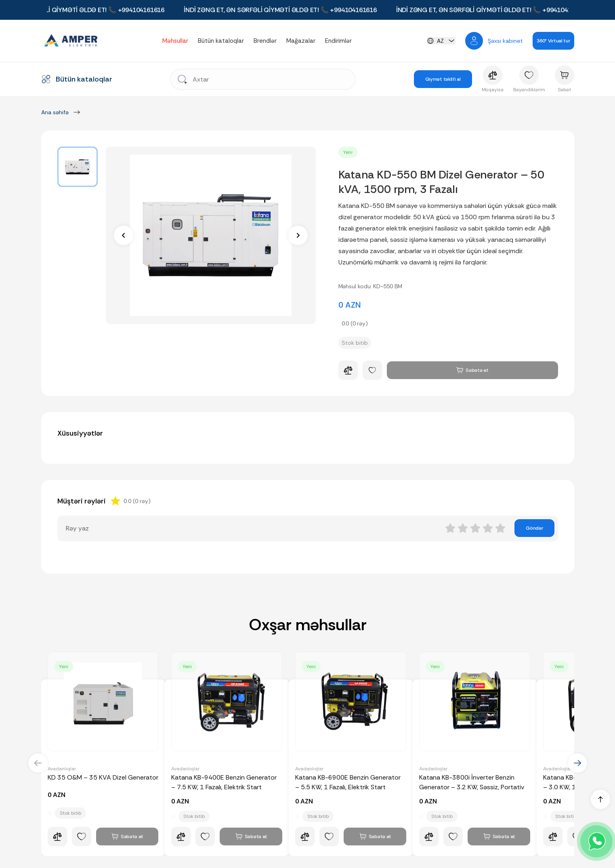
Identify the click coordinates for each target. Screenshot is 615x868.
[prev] (124, 235)
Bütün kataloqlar (221, 41)
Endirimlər (338, 41)
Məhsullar (175, 41)
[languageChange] (441, 41)
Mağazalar (301, 41)
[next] (298, 235)
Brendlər (265, 41)
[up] (600, 799)
